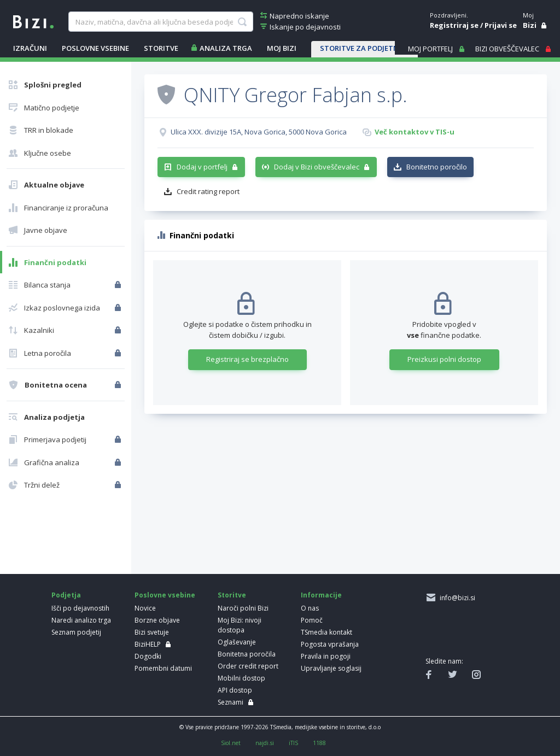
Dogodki (148, 656)
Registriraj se (454, 25)
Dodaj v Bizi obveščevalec (317, 167)
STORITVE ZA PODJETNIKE (364, 48)
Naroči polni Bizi (243, 608)
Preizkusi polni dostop (444, 359)
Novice (145, 608)
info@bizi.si (456, 598)
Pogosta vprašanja (330, 644)
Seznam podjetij (76, 632)
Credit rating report (208, 191)
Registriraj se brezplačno (247, 359)
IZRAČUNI (30, 48)
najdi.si (265, 743)
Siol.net (231, 743)
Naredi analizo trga (81, 620)
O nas (310, 608)
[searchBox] (161, 22)
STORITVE (161, 48)
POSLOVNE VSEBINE (95, 48)
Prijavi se (501, 25)
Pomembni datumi (163, 668)
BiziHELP (148, 644)
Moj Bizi (282, 48)
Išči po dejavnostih (80, 608)
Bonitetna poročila (247, 654)
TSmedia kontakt (326, 632)
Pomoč (312, 620)
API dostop (235, 690)
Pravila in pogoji (326, 656)
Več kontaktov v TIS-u (415, 132)
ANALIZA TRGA (226, 48)
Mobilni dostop (241, 678)
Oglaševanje (237, 642)
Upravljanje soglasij (331, 668)
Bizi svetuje (152, 632)
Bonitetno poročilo (437, 167)
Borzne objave (157, 620)
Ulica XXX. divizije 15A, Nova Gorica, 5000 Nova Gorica (259, 132)
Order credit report (248, 666)
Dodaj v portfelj (202, 167)
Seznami (231, 702)
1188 (319, 743)
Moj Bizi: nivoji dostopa (240, 625)
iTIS (293, 743)
